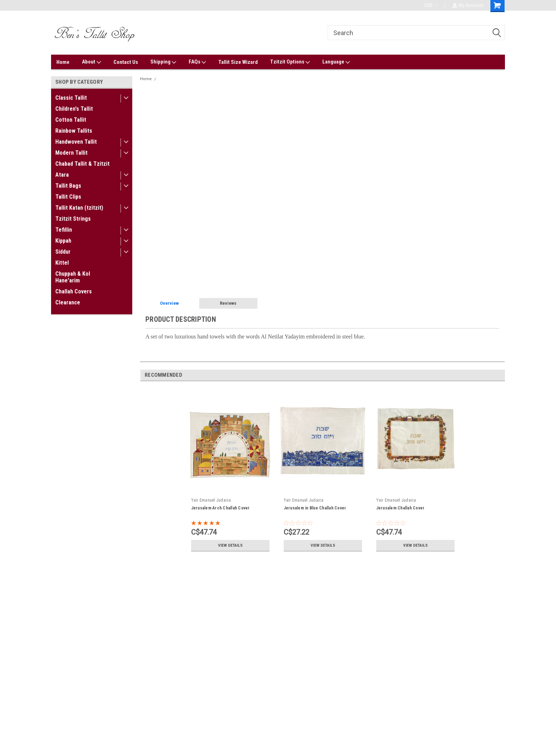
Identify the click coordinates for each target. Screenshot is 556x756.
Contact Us (126, 62)
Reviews (228, 303)
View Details (230, 545)
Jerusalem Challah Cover (401, 508)
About (91, 62)
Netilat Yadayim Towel (180, 79)
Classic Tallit (71, 98)
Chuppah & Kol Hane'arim (73, 277)
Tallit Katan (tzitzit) (79, 208)
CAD (430, 5)
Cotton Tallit (71, 120)
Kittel (62, 263)
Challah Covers (74, 291)
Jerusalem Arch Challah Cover (221, 508)
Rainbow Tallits (74, 131)
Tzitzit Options (290, 62)
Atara (62, 175)
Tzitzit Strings (73, 219)
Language (336, 62)
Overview (169, 303)
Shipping (163, 62)
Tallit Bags (68, 186)
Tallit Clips (68, 197)
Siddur (63, 252)
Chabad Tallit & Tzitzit (82, 164)
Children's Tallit (74, 109)
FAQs (197, 62)
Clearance (68, 302)
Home (63, 62)
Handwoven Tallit (76, 142)
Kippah (63, 241)
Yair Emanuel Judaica (211, 500)
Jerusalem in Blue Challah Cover (315, 508)
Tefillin (64, 230)
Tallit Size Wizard (238, 62)
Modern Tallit (71, 153)
